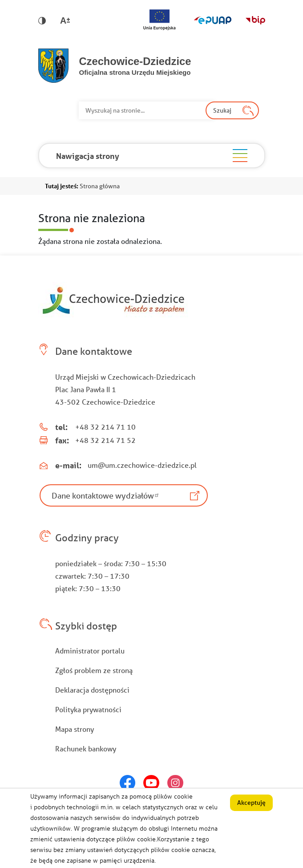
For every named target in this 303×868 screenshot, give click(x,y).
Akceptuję (251, 807)
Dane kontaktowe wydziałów (106, 495)
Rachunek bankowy (86, 748)
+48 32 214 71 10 (105, 427)
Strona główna (100, 186)
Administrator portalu (90, 651)
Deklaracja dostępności (92, 690)
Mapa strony (75, 729)
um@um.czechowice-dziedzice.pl (142, 465)
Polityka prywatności (88, 709)
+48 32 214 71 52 (105, 440)
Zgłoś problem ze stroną (94, 670)
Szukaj (222, 110)
